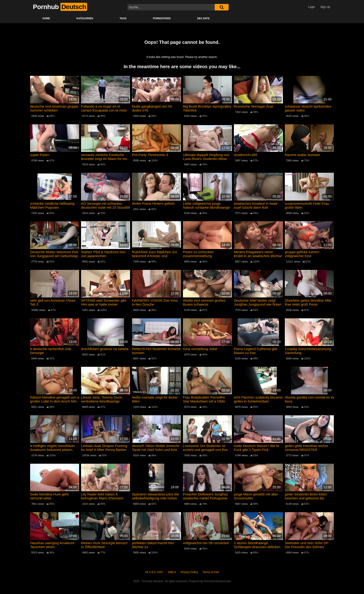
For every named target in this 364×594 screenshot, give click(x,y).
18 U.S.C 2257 (154, 572)
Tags (123, 18)
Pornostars (162, 18)
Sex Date (203, 18)
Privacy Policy (189, 572)
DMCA (172, 572)
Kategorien (85, 18)
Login (312, 7)
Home (46, 18)
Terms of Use (211, 572)
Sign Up (325, 7)
